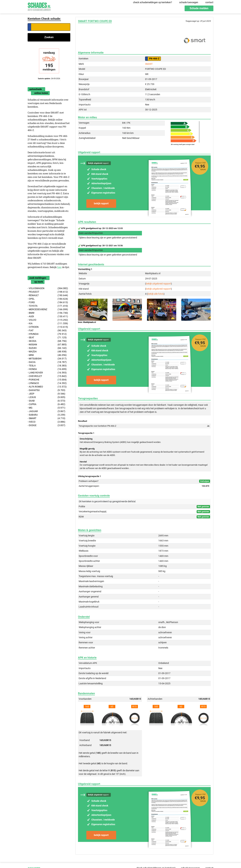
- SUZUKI (47, 348)
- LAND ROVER (47, 373)
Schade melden (199, 8)
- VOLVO (48, 320)
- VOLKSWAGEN (48, 288)
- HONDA (47, 369)
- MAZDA (47, 352)
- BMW (48, 313)
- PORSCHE (47, 380)
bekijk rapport (101, 203)
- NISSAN (47, 345)
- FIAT (47, 331)
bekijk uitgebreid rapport (158, 284)
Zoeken (49, 37)
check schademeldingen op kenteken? (153, 2)
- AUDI (48, 316)
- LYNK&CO (47, 383)
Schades (39, 6)
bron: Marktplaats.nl (87, 322)
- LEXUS (46, 397)
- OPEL (48, 299)
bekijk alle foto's (156, 294)
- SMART (46, 418)
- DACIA (47, 362)
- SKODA (47, 341)
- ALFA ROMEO (47, 387)
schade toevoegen (189, 2)
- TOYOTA (48, 306)
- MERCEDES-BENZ (48, 309)
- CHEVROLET (47, 376)
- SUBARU (46, 415)
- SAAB (46, 401)
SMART (149, 64)
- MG (46, 408)
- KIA (48, 323)
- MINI (47, 355)
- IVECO (46, 422)
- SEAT (47, 338)
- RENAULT (48, 295)
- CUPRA (46, 404)
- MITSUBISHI (47, 359)
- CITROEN (48, 327)
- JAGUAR (46, 411)
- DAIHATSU (46, 390)
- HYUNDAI (47, 334)
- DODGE (46, 425)
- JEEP (46, 394)
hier (59, 267)
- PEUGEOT (48, 292)
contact (209, 2)
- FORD (48, 302)
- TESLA (47, 366)
